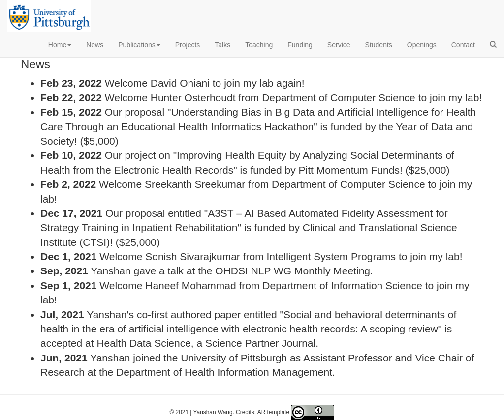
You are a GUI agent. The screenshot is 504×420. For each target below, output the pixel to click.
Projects (188, 45)
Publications (139, 45)
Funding (300, 45)
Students (379, 45)
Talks (222, 45)
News (95, 45)
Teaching (259, 45)
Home (60, 45)
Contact (463, 45)
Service (339, 45)
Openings (422, 45)
